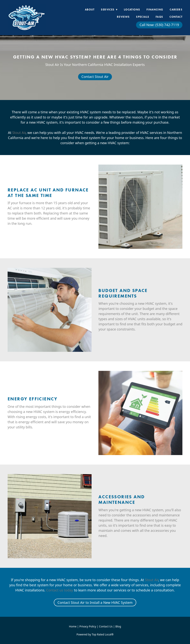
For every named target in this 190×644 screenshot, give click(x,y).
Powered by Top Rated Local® (95, 634)
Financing (155, 10)
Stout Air (19, 133)
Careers (176, 10)
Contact (176, 17)
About (90, 10)
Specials (143, 17)
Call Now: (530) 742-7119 (159, 25)
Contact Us (106, 626)
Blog (118, 626)
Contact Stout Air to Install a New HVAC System (95, 602)
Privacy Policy (88, 626)
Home (73, 626)
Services (109, 10)
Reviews (123, 17)
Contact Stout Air (95, 77)
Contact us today (60, 590)
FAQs (159, 17)
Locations (132, 10)
